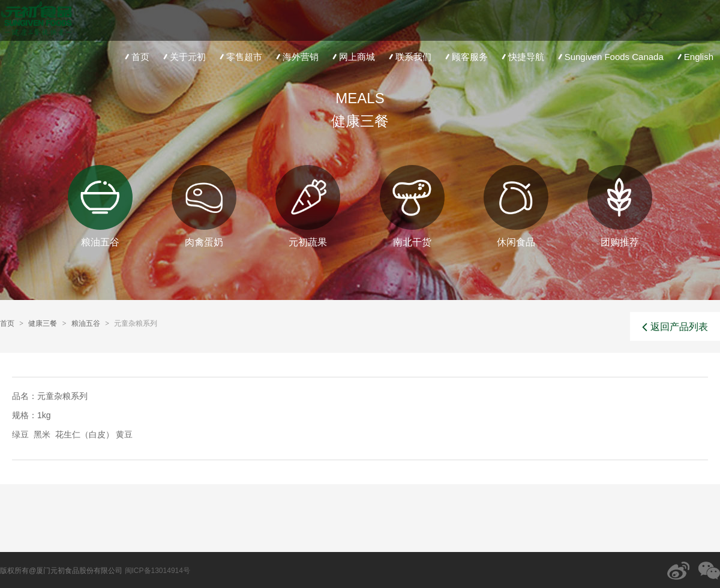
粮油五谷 (86, 323)
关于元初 (183, 57)
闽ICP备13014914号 (157, 571)
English (694, 57)
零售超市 (240, 57)
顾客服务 (465, 57)
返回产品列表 (675, 327)
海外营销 (296, 57)
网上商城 (352, 57)
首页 (136, 57)
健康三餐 (43, 323)
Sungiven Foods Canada (610, 57)
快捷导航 (522, 57)
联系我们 (409, 57)
